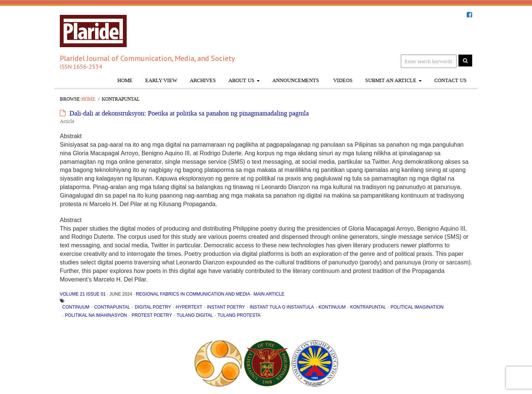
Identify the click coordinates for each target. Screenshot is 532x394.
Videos (342, 80)
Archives (203, 80)
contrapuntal (112, 307)
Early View (161, 80)
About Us (244, 80)
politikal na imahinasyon (96, 315)
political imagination (417, 307)
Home (125, 80)
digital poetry (153, 307)
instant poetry (226, 307)
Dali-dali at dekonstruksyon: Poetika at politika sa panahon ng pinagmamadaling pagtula (189, 113)
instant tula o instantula (282, 307)
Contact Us (450, 80)
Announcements (296, 80)
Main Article (269, 294)
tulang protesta (239, 315)
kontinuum (332, 307)
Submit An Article (393, 80)
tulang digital (195, 315)
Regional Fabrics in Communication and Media (193, 294)
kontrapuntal (368, 307)
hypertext (189, 307)
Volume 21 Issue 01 (83, 294)
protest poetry (152, 315)
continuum (76, 307)
